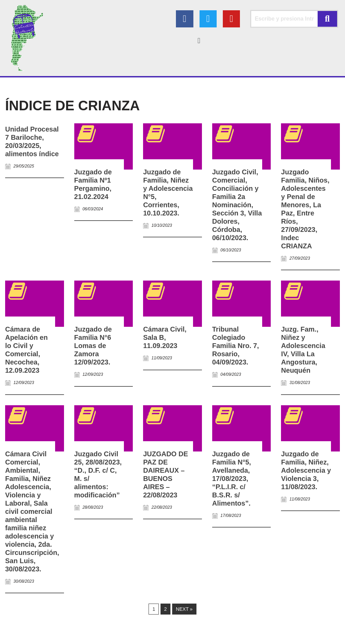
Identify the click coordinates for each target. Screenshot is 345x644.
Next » (184, 609)
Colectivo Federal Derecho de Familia (47, 627)
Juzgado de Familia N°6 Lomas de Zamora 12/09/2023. (93, 346)
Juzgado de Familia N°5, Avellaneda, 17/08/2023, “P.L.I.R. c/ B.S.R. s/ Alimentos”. (232, 479)
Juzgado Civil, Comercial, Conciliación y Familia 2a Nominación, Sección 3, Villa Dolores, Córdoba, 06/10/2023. (237, 205)
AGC (49, 635)
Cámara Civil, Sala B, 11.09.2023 (165, 337)
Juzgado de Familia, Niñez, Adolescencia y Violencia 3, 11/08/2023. (306, 470)
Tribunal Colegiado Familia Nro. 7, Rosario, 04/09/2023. (236, 346)
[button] (199, 41)
